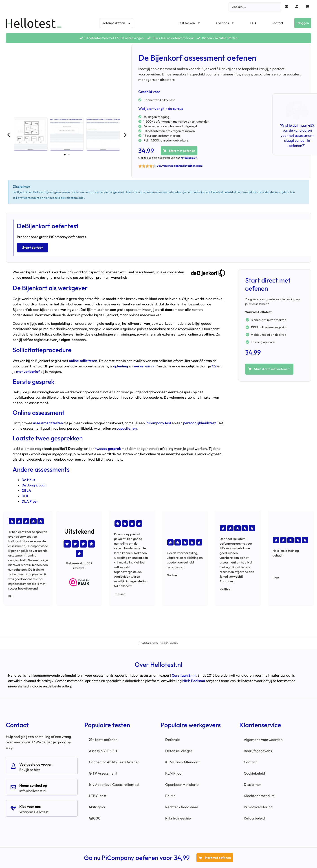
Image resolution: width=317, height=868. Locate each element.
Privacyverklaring (258, 806)
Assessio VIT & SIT (103, 750)
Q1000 (95, 817)
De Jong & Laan (34, 484)
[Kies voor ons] (13, 807)
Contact (277, 23)
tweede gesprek (108, 448)
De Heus (28, 479)
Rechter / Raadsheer (182, 806)
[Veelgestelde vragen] (13, 765)
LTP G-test (98, 795)
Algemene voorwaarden (263, 738)
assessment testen (48, 422)
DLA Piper (30, 500)
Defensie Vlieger (179, 750)
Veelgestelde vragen (36, 763)
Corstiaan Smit (184, 674)
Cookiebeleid (254, 772)
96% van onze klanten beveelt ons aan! (180, 166)
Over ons (225, 23)
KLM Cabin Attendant (182, 761)
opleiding (121, 365)
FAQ (253, 23)
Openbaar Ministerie (182, 783)
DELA (26, 489)
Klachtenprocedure (259, 795)
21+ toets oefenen (103, 738)
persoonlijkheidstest (199, 422)
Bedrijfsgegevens (258, 750)
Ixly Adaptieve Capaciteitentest (114, 783)
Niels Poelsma (194, 680)
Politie (170, 795)
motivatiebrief (28, 371)
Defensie (173, 738)
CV (214, 365)
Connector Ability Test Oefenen (114, 761)
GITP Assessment (103, 772)
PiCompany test (158, 422)
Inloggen (303, 23)
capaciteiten (127, 427)
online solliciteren (83, 360)
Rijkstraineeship (178, 817)
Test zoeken (189, 23)
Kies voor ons (30, 805)
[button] (9, 135)
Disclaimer (253, 783)
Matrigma (97, 806)
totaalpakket (189, 158)
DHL (25, 495)
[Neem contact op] (13, 786)
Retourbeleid (254, 817)
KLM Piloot (174, 772)
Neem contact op (33, 784)
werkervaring (144, 365)
